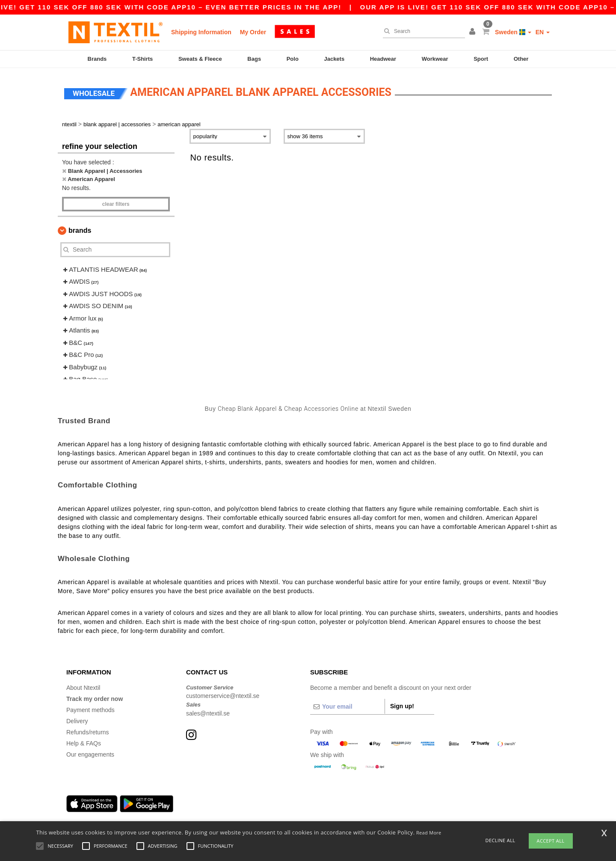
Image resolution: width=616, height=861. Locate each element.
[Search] (422, 31)
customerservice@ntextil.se (223, 695)
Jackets (334, 59)
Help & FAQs (84, 742)
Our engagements (90, 753)
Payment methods (90, 709)
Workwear (435, 59)
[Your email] (347, 705)
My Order (253, 32)
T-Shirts (142, 59)
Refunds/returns (88, 731)
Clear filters (116, 203)
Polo (293, 59)
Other (521, 59)
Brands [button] (80, 229)
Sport (481, 59)
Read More (429, 833)
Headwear (383, 59)
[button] (474, 32)
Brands (97, 59)
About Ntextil (83, 686)
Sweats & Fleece (200, 59)
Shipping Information (201, 32)
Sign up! (402, 705)
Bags (254, 59)
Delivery (77, 720)
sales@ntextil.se (208, 712)
